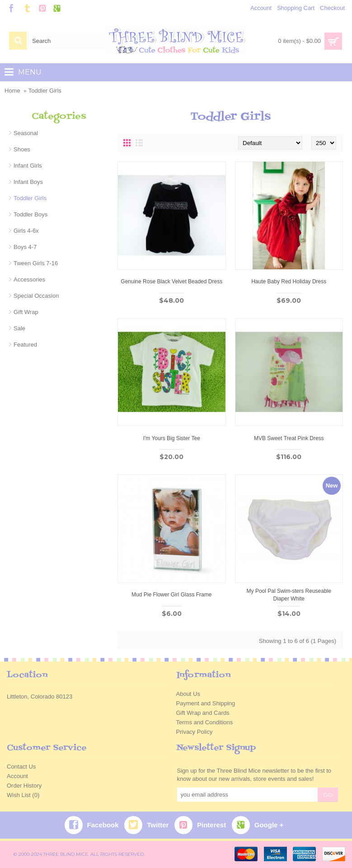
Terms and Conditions (205, 722)
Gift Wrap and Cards (203, 713)
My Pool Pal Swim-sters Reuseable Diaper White (289, 595)
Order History (24, 786)
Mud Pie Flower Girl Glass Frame (171, 595)
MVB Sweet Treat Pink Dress (289, 438)
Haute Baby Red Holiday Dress (289, 282)
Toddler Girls (45, 91)
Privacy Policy (195, 732)
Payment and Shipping (206, 703)
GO (328, 795)
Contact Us (21, 767)
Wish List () (23, 795)
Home (12, 91)
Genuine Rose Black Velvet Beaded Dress (171, 282)
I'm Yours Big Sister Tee (172, 438)
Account (17, 776)
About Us (188, 694)
